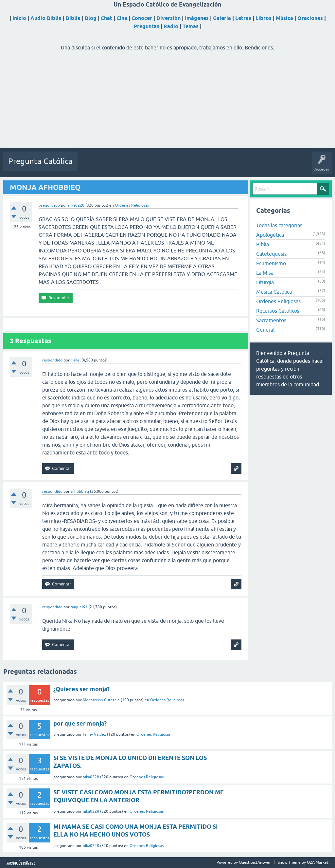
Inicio (19, 18)
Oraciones (310, 18)
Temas (191, 26)
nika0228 (91, 777)
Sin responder (120, 166)
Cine (122, 18)
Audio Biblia (46, 18)
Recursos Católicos (278, 311)
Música (284, 18)
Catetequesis (271, 254)
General (265, 330)
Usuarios (171, 166)
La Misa (265, 273)
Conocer (142, 18)
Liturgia (265, 282)
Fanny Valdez (94, 734)
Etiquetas (148, 166)
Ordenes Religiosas (132, 205)
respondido (52, 360)
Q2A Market (318, 862)
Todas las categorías (279, 225)
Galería (222, 18)
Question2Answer (255, 862)
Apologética (270, 235)
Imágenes (197, 18)
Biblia (73, 18)
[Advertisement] (167, 102)
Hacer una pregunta (204, 166)
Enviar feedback (21, 863)
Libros (264, 18)
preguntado (49, 205)
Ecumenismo (271, 263)
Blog (91, 18)
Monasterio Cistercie (101, 700)
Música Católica (274, 292)
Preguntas (147, 26)
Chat (106, 18)
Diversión (168, 18)
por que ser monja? (80, 723)
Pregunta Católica (40, 161)
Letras (243, 18)
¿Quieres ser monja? (81, 689)
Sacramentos (271, 320)
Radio (171, 26)
